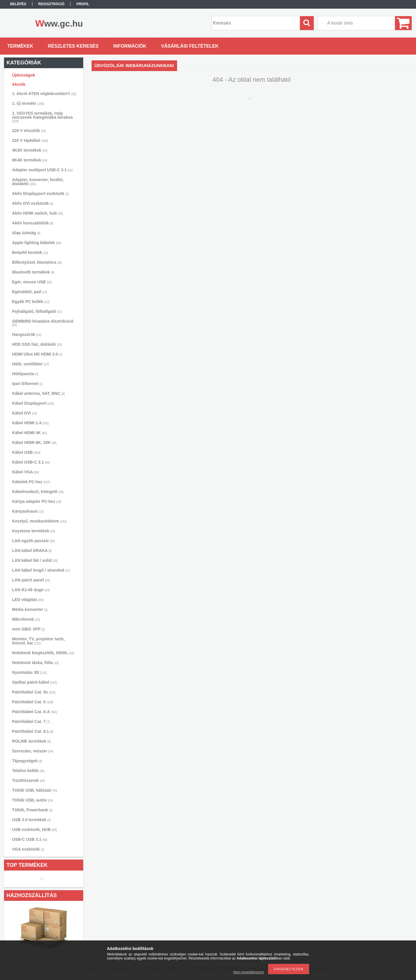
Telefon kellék (28, 771)
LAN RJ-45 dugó (31, 590)
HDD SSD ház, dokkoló (37, 344)
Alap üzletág (26, 233)
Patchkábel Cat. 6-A (35, 712)
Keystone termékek (34, 531)
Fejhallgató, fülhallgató (37, 311)
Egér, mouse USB (32, 282)
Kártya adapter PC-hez (37, 501)
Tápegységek (27, 761)
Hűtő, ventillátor (30, 364)
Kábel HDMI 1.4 (30, 423)
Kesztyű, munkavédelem (39, 521)
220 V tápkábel (30, 140)
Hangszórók (27, 334)
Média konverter (30, 609)
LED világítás (28, 600)
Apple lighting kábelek (37, 243)
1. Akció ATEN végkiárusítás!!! (44, 94)
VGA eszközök (28, 849)
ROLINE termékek (31, 741)
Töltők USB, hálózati (35, 790)
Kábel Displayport (33, 403)
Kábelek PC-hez (31, 482)
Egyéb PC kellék (31, 302)
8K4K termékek (30, 160)
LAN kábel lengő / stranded (41, 570)
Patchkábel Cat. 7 (31, 721)
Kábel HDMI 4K (29, 433)
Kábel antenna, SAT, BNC (38, 393)
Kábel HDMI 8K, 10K (34, 442)
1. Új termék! (28, 103)
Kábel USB (26, 452)
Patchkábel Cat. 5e (34, 692)
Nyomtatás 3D (29, 672)
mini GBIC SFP (29, 629)
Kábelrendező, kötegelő (38, 492)
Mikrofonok (26, 619)
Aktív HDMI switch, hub (37, 213)
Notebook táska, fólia (35, 663)
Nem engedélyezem (249, 972)
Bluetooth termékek (33, 272)
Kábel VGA (25, 472)
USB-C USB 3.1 (30, 839)
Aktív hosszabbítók (33, 223)
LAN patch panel (31, 580)
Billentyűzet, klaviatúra (37, 262)
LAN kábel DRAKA (32, 551)
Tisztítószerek (28, 780)
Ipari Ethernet (27, 384)
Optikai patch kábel (35, 682)
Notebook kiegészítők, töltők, (43, 653)
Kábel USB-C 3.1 (31, 462)
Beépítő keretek (30, 252)
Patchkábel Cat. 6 (33, 702)
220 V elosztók (29, 131)
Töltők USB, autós (32, 800)
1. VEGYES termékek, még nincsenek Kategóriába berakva (42, 117)
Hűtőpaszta (25, 374)
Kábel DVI (25, 413)
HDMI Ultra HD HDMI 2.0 (37, 354)
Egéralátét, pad (30, 292)
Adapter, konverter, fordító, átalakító (38, 182)
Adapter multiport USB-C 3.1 (42, 170)
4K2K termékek (30, 150)
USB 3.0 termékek (31, 820)
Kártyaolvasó (28, 511)
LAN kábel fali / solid (35, 560)
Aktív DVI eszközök (33, 203)
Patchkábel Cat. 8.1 (33, 731)
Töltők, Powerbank (32, 810)
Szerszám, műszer (33, 751)
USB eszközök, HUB (34, 830)
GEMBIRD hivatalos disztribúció (43, 323)
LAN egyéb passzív (34, 541)
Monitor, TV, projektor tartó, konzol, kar (38, 641)
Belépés (18, 4)
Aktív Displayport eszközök (40, 194)
